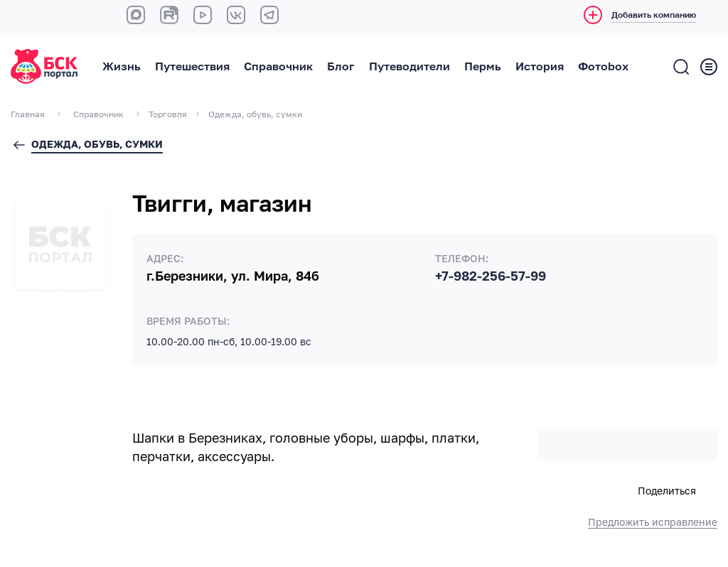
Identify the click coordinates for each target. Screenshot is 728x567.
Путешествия (192, 67)
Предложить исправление (653, 522)
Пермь (483, 67)
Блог (341, 67)
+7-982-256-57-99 (491, 276)
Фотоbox (603, 67)
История (540, 67)
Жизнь (122, 67)
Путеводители (409, 67)
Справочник (278, 67)
